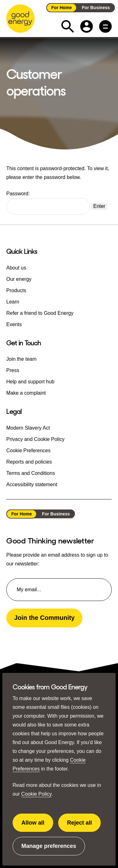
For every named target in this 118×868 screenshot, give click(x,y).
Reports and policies (29, 462)
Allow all (37, 826)
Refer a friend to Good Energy (40, 313)
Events (14, 324)
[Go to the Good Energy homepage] (20, 19)
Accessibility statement (32, 484)
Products (16, 290)
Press (13, 370)
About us (16, 267)
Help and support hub (30, 382)
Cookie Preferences (28, 450)
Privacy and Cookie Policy (35, 439)
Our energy (19, 279)
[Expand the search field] (68, 26)
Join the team (21, 359)
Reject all (84, 826)
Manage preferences (49, 849)
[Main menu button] (105, 26)
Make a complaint (26, 393)
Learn (13, 301)
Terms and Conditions (31, 473)
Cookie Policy (37, 794)
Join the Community (44, 618)
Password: (48, 203)
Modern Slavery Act (28, 428)
